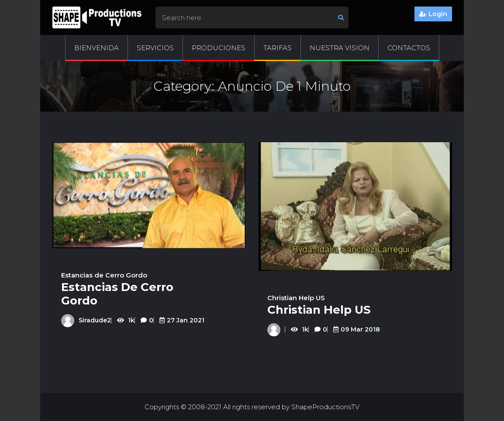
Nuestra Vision (340, 48)
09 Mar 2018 (357, 329)
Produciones (219, 48)
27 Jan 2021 (182, 320)
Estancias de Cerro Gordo (104, 275)
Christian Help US (296, 298)
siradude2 (86, 320)
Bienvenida (97, 48)
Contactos (409, 48)
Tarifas (278, 48)
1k (127, 320)
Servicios (155, 48)
